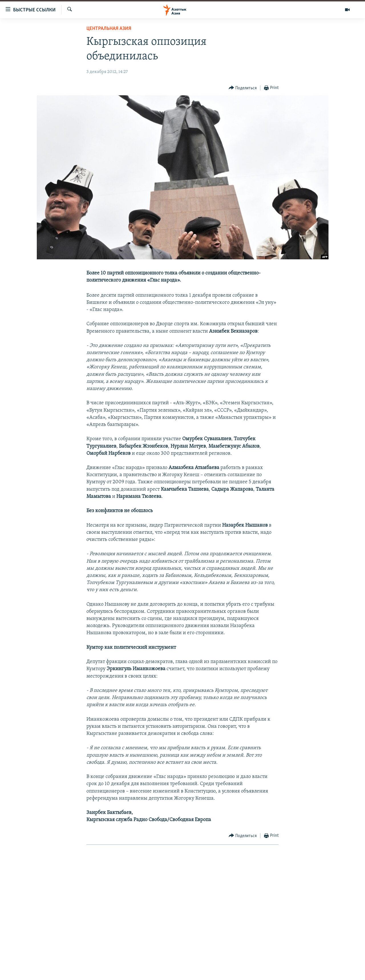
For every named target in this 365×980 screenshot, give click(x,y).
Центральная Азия (109, 29)
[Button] (243, 88)
